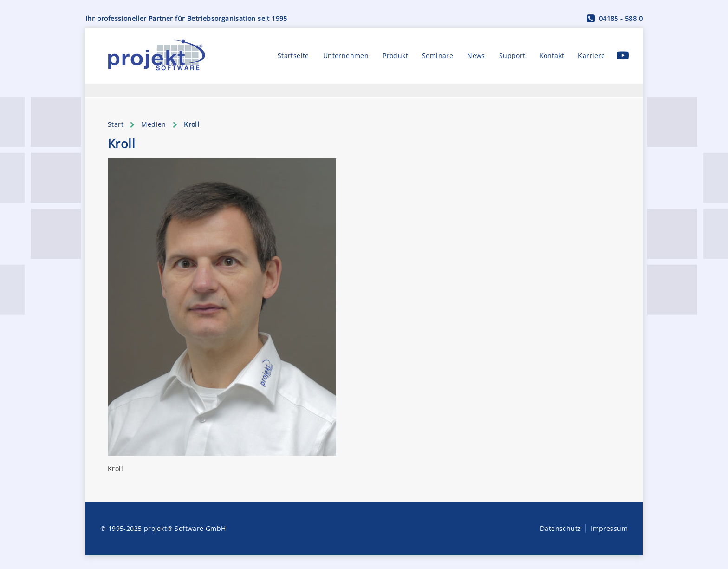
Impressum (609, 528)
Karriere (591, 56)
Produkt (395, 56)
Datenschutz (560, 528)
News (476, 56)
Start (116, 124)
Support (512, 56)
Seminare (438, 56)
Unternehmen (346, 56)
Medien (153, 124)
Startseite (293, 56)
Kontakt (552, 56)
